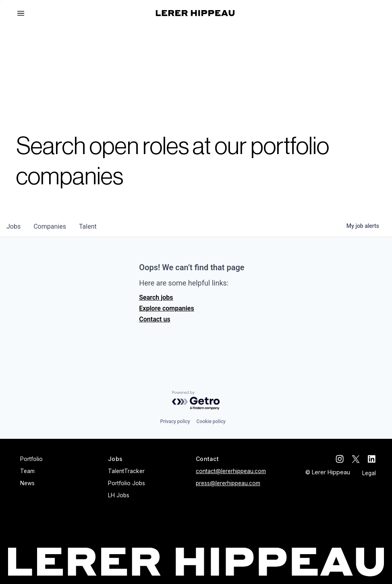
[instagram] (340, 459)
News (27, 483)
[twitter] (356, 459)
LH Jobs (119, 495)
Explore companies (166, 308)
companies (50, 226)
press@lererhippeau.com (228, 483)
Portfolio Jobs (127, 483)
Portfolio (31, 459)
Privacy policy (175, 421)
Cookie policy (211, 421)
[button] (24, 13)
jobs (13, 226)
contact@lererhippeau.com (231, 471)
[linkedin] (372, 459)
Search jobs (156, 297)
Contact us (155, 319)
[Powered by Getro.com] (196, 401)
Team (27, 471)
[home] (195, 13)
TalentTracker (126, 471)
